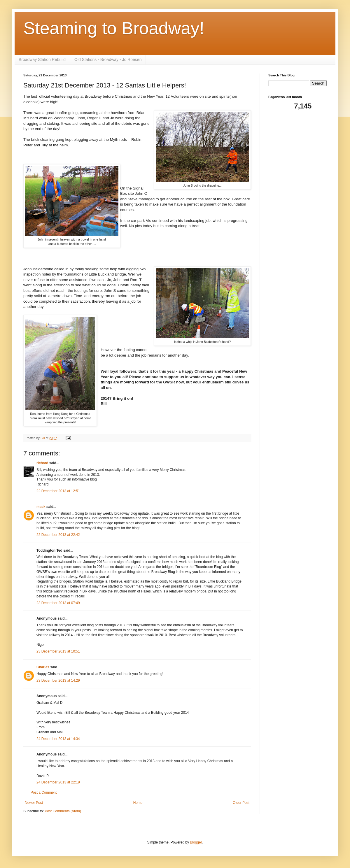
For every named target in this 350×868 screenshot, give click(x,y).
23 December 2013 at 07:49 (58, 603)
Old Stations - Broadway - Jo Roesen (108, 59)
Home (138, 803)
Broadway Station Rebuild (42, 59)
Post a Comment (44, 792)
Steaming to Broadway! (114, 28)
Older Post (241, 803)
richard (42, 463)
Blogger (196, 842)
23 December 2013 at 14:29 (58, 681)
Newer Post (34, 803)
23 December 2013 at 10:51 (58, 651)
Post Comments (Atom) (63, 811)
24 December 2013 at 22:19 (58, 782)
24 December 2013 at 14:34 (58, 739)
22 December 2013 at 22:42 (58, 535)
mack (41, 507)
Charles (43, 667)
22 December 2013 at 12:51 (58, 491)
